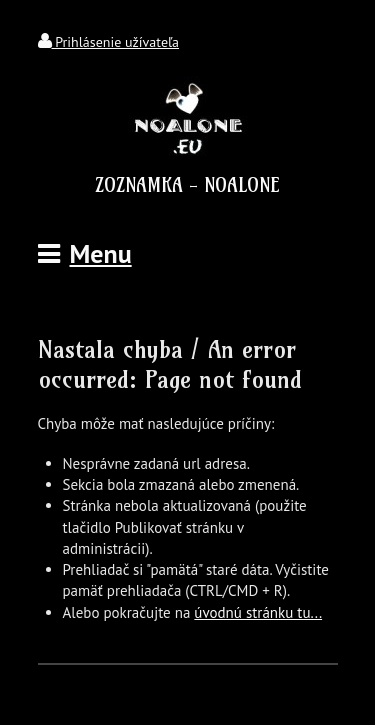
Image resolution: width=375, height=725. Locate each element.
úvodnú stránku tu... (258, 612)
